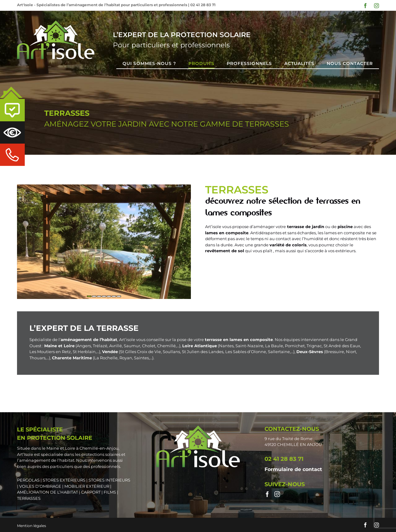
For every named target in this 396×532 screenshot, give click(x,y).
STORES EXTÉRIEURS (64, 480)
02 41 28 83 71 (203, 5)
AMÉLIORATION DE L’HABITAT (47, 492)
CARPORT (91, 492)
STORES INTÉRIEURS (109, 480)
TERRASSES (29, 498)
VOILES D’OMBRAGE (40, 486)
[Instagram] (277, 494)
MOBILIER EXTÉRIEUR (87, 486)
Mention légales (32, 526)
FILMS (110, 492)
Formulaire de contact (293, 469)
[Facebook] (267, 494)
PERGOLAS (28, 480)
